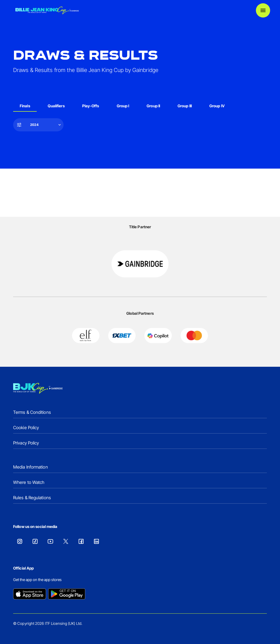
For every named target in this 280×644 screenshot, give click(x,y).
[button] (39, 125)
